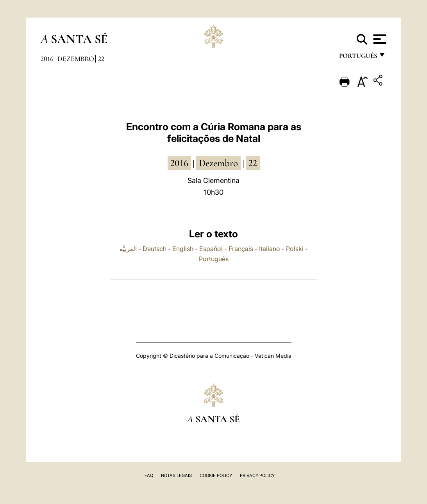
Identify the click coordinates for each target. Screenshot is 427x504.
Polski (295, 249)
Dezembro (76, 59)
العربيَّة (128, 249)
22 (101, 59)
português (358, 58)
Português (214, 259)
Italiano (270, 249)
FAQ (149, 475)
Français (241, 249)
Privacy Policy (257, 475)
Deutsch (155, 249)
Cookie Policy (216, 475)
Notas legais (176, 475)
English (183, 249)
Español (211, 249)
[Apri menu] (379, 39)
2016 (47, 59)
